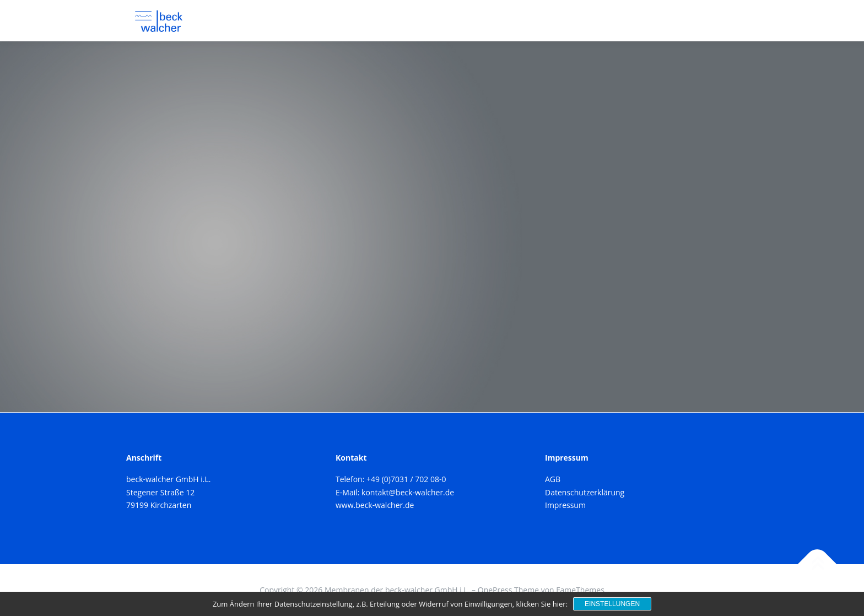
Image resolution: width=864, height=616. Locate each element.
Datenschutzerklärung (585, 492)
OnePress (495, 590)
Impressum (565, 505)
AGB (553, 479)
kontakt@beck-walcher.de (408, 492)
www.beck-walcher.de (375, 505)
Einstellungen (612, 604)
